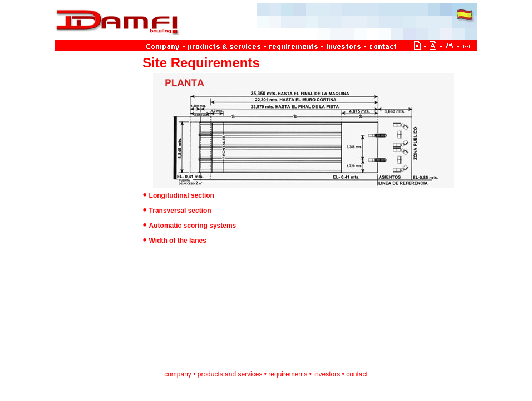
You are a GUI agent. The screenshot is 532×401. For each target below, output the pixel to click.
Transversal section (180, 211)
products (211, 374)
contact (357, 374)
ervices (252, 374)
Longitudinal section (182, 195)
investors (327, 374)
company (179, 374)
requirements (288, 374)
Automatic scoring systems (193, 226)
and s (233, 374)
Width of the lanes (178, 241)
